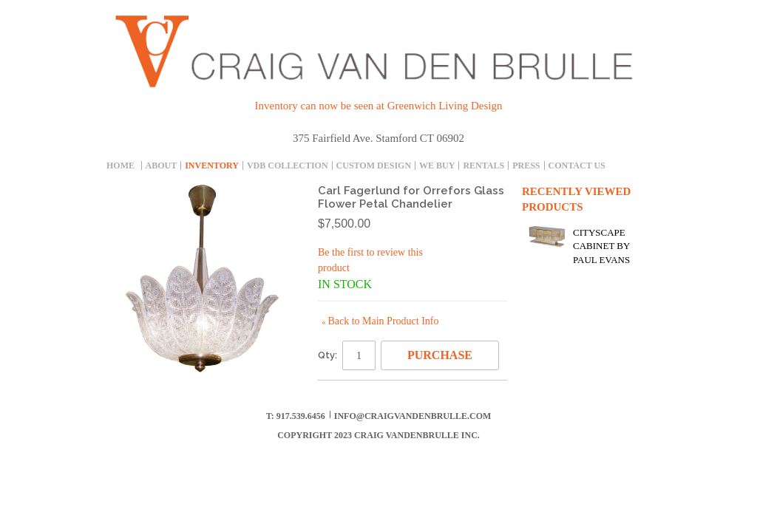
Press (526, 166)
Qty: (327, 355)
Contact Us (577, 166)
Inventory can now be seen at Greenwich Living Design (379, 106)
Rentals (483, 166)
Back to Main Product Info (380, 321)
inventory (212, 166)
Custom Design (374, 166)
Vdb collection (288, 166)
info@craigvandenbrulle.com (413, 416)
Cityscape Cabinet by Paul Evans (601, 246)
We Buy (437, 166)
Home (120, 166)
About (162, 166)
